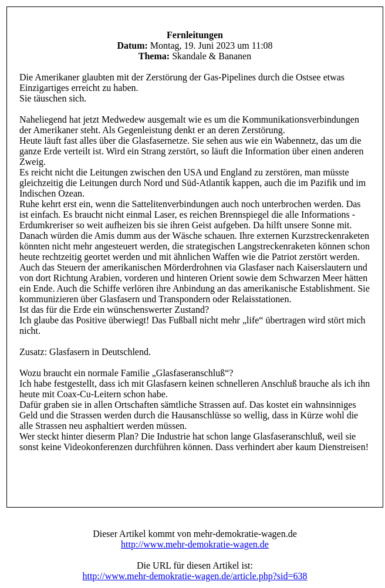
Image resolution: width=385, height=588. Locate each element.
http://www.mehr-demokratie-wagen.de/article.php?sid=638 (195, 576)
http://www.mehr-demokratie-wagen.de (195, 544)
